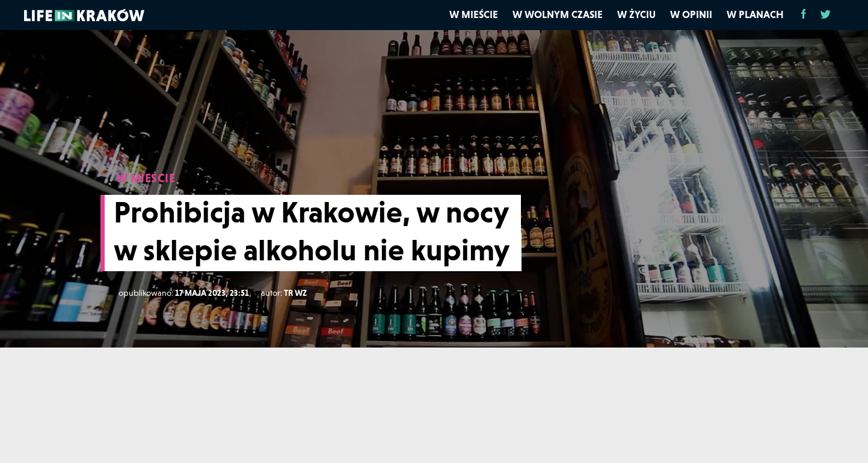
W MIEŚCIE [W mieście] (146, 178)
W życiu (636, 14)
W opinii (691, 14)
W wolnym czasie (558, 14)
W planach (755, 14)
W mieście (474, 14)
